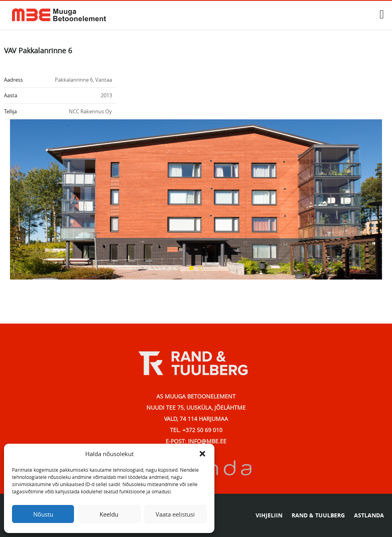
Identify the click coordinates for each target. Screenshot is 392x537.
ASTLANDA (369, 515)
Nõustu (43, 514)
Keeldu (109, 514)
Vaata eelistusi (175, 514)
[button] (202, 454)
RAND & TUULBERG (318, 515)
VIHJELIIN (269, 515)
